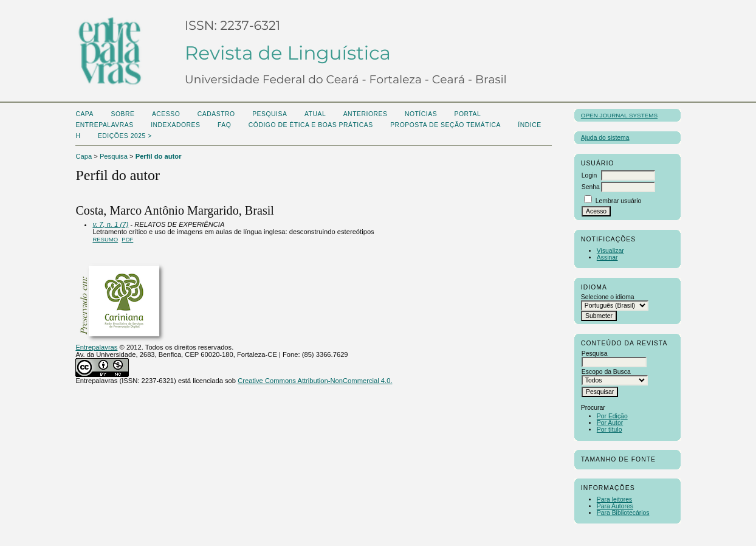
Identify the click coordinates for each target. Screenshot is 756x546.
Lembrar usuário (619, 201)
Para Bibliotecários (623, 513)
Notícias (421, 114)
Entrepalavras (96, 347)
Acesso (166, 114)
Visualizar (610, 251)
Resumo (105, 239)
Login (589, 175)
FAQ (224, 125)
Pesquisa (270, 114)
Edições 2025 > (125, 136)
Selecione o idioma (608, 297)
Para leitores (614, 499)
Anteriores (366, 114)
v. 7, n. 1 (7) (110, 224)
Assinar (607, 257)
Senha (591, 187)
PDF (127, 239)
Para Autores (615, 506)
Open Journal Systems (619, 115)
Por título (610, 430)
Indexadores (175, 125)
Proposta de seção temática (445, 125)
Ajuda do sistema (605, 138)
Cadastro (216, 114)
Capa (84, 114)
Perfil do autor (159, 156)
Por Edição (612, 416)
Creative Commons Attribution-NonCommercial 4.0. (315, 381)
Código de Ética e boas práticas (311, 125)
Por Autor (610, 423)
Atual (315, 114)
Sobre (122, 114)
